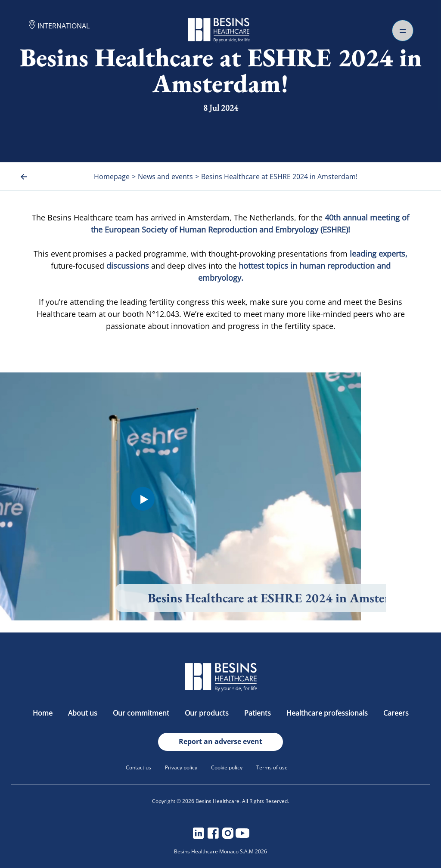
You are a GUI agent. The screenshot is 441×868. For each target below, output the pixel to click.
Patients (258, 713)
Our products (208, 713)
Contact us (138, 767)
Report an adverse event (220, 741)
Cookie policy (227, 767)
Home (43, 713)
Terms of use (272, 767)
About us (84, 713)
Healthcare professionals (328, 713)
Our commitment (142, 713)
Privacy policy (181, 767)
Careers (396, 713)
